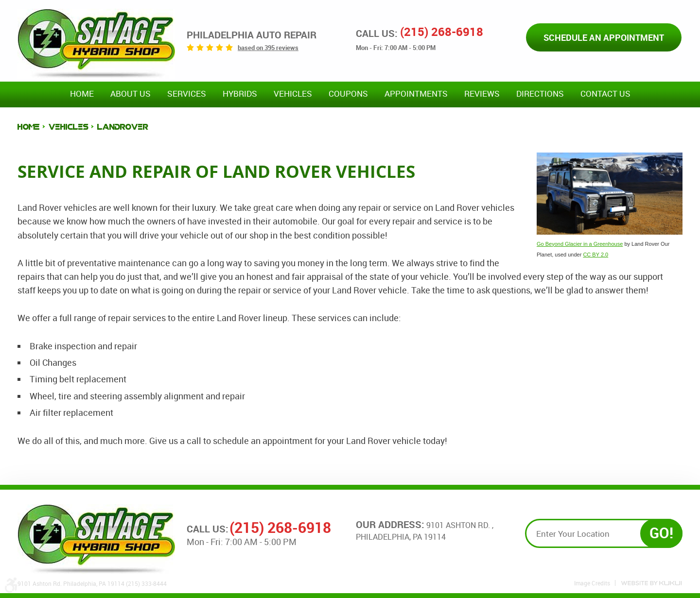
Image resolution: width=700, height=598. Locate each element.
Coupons (348, 94)
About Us (131, 94)
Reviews (482, 94)
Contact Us (605, 94)
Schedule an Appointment (604, 37)
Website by (651, 583)
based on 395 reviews (268, 48)
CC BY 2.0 (595, 255)
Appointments (416, 94)
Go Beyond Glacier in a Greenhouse (580, 244)
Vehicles (293, 94)
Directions (540, 94)
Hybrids (240, 94)
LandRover (123, 127)
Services (187, 94)
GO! (661, 533)
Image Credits (592, 583)
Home (82, 94)
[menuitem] (82, 94)
